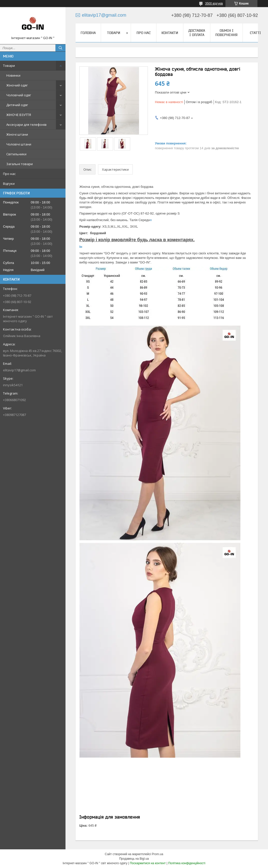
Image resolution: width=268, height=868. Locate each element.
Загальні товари (20, 164)
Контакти (170, 33)
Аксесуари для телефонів (26, 125)
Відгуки (9, 184)
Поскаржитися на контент (148, 863)
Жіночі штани (17, 134)
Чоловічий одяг (19, 95)
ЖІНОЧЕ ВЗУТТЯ (19, 115)
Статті (255, 33)
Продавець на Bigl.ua (134, 859)
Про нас (9, 174)
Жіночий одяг (17, 85)
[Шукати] (60, 48)
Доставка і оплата (197, 33)
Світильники (16, 154)
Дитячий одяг (17, 105)
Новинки (13, 75)
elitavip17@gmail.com (19, 370)
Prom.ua (158, 854)
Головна (88, 33)
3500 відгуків (214, 4)
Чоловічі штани (19, 144)
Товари (9, 66)
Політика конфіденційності (187, 863)
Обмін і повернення (226, 33)
